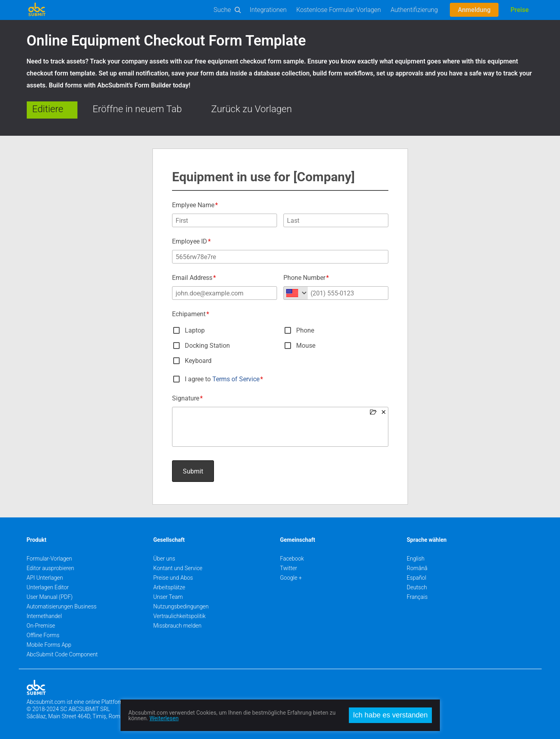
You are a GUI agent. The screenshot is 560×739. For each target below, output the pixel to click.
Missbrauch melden (177, 626)
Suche (222, 10)
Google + (291, 578)
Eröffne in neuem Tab (137, 109)
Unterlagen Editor (48, 587)
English (416, 559)
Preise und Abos (173, 578)
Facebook (292, 559)
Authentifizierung (414, 10)
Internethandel (44, 616)
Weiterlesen (164, 718)
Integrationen (268, 10)
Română (417, 568)
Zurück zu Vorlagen (251, 109)
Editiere (48, 109)
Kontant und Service (178, 568)
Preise (519, 10)
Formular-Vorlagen (49, 559)
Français (417, 597)
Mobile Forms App (49, 645)
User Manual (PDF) (50, 597)
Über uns (164, 559)
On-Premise (41, 626)
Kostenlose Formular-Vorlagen (338, 10)
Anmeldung (474, 10)
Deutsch (417, 587)
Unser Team (168, 597)
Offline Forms (43, 635)
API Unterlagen (45, 578)
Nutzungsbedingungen (181, 606)
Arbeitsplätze (169, 587)
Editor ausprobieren (50, 568)
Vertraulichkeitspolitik (179, 616)
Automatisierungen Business (62, 606)
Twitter (289, 568)
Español (417, 578)
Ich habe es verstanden (390, 715)
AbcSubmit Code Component (62, 654)
